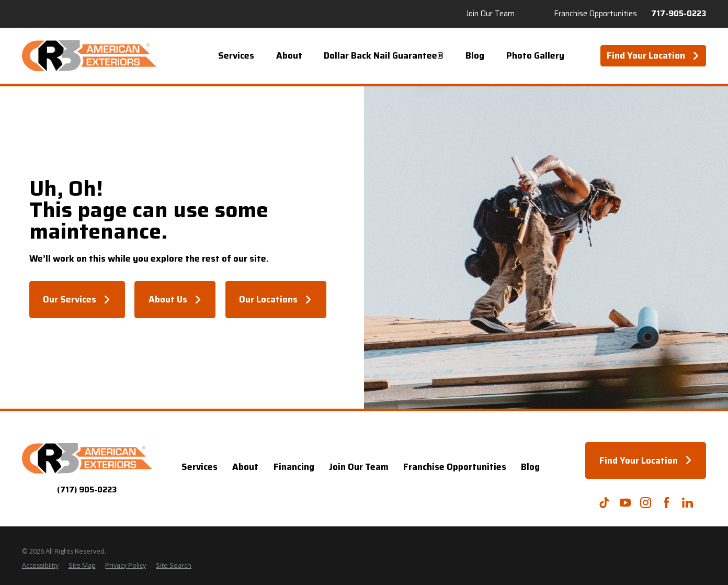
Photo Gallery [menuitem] (535, 55)
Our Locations (276, 299)
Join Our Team (490, 14)
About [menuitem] (289, 55)
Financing (294, 467)
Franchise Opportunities (595, 14)
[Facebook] (667, 503)
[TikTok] (604, 503)
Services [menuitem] (236, 55)
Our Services (77, 299)
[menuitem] (40, 566)
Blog (530, 467)
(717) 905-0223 (87, 490)
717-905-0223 (679, 14)
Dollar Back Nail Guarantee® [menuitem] (384, 55)
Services (200, 467)
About (245, 467)
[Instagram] (646, 503)
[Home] (89, 56)
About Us (175, 299)
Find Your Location (653, 55)
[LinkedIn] (687, 503)
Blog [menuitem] (475, 55)
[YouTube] (625, 503)
